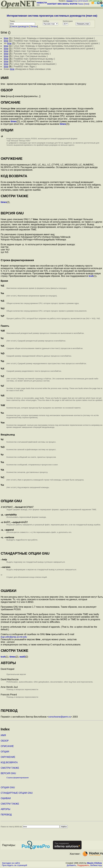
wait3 (22, 657)
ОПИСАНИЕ (7, 746)
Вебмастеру (96, 865)
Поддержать (83, 865)
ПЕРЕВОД (6, 815)
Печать (34, 26)
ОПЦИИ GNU (8, 787)
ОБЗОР (5, 741)
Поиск (81, 4)
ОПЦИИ (5, 752)
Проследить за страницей (14, 865)
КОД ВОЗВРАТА (9, 762)
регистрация (83, 1)
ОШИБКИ (6, 798)
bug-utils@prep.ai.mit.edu (14, 637)
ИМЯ (3, 735)
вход (75, 1)
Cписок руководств (20, 26)
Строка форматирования (18, 778)
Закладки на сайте (11, 863)
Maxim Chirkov (95, 863)
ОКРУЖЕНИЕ (8, 757)
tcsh (91, 276)
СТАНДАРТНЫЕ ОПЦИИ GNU (17, 793)
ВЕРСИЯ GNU (8, 773)
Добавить (71, 865)
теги (87, 4)
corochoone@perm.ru (60, 717)
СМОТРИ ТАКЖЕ (10, 768)
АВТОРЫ (6, 809)
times (14, 121)
